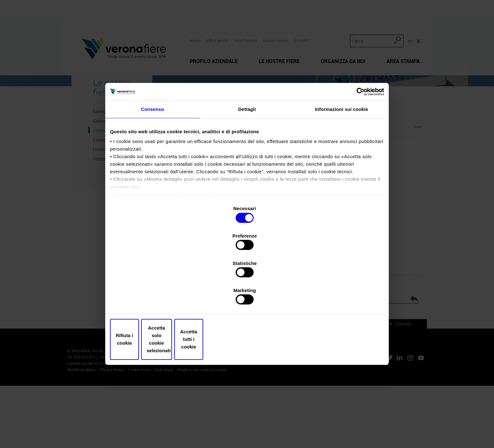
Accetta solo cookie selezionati (247, 299)
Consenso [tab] (152, 166)
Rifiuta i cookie (156, 299)
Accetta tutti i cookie (338, 299)
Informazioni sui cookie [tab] (342, 166)
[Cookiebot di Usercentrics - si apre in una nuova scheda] (354, 145)
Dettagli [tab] (247, 166)
